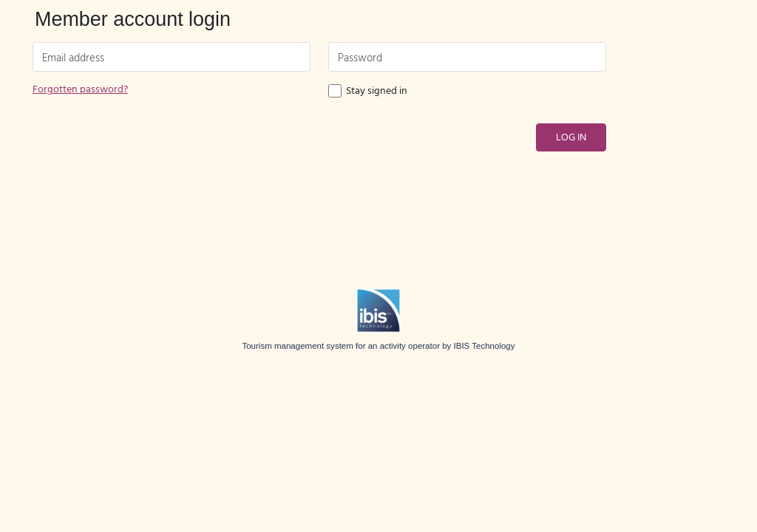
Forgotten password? (80, 90)
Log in (571, 138)
